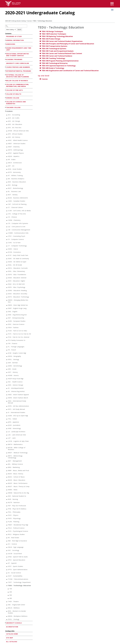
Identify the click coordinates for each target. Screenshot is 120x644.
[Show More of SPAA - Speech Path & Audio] (7, 557)
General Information (15, 40)
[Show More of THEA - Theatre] (7, 602)
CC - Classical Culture (15, 207)
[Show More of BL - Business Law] (7, 192)
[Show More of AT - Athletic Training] (7, 176)
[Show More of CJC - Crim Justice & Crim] (7, 227)
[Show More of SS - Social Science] (7, 573)
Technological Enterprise (55, 63)
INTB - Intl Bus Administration (18, 406)
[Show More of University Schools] (6, 623)
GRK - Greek (12, 369)
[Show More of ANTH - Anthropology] (7, 150)
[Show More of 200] (8, 592)
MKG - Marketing (14, 467)
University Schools (14, 623)
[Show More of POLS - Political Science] (7, 528)
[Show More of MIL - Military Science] (7, 464)
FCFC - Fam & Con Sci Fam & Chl (19, 334)
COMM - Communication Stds (18, 233)
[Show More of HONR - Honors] (7, 376)
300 (11, 595)
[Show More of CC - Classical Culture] (7, 208)
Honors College (13, 98)
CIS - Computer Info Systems (18, 223)
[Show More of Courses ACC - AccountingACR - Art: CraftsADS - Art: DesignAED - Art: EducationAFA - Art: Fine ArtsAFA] (6, 111)
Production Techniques (54, 34)
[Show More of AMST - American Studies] (7, 144)
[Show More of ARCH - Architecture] (7, 163)
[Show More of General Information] (6, 40)
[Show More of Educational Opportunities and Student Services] (6, 54)
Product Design (51, 39)
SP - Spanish (12, 563)
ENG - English (13, 312)
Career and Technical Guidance (57, 56)
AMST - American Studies (17, 144)
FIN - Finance (13, 343)
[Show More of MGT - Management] (7, 461)
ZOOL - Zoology (14, 619)
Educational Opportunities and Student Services (18, 55)
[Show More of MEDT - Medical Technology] (7, 453)
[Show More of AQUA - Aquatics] (7, 157)
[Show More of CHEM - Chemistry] (7, 220)
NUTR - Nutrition (14, 502)
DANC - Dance (13, 249)
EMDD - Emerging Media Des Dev (18, 301)
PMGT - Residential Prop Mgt (18, 525)
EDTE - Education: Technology (18, 297)
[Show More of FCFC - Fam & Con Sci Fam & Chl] (7, 334)
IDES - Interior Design (16, 385)
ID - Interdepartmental (16, 388)
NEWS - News (13, 490)
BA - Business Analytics (16, 179)
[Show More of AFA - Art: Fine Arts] (7, 128)
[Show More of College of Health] (6, 94)
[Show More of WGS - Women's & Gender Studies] (7, 611)
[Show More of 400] (8, 599)
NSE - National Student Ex (17, 496)
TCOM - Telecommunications (18, 579)
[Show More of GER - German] (7, 363)
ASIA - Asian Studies (15, 169)
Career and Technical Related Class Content (62, 53)
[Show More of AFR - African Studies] (7, 134)
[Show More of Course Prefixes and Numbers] (6, 67)
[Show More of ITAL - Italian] (7, 419)
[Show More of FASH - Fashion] (7, 328)
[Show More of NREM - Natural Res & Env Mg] (7, 493)
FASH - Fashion (13, 327)
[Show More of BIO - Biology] (7, 185)
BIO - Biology (13, 185)
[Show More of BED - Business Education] (7, 182)
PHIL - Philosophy (14, 512)
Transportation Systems (54, 46)
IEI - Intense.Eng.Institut (16, 391)
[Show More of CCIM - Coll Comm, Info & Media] (7, 211)
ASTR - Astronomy (14, 172)
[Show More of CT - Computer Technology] (7, 246)
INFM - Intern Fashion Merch (18, 398)
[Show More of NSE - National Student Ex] (7, 496)
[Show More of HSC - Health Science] (7, 382)
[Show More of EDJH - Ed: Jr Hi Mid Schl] (7, 284)
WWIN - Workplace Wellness (18, 616)
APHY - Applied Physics (16, 153)
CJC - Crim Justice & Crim (17, 227)
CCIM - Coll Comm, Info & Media (19, 211)
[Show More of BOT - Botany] (7, 195)
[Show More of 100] (8, 589)
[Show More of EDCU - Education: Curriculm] (7, 268)
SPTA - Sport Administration (18, 570)
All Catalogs (12, 642)
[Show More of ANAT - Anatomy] (7, 147)
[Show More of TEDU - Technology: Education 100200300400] (7, 586)
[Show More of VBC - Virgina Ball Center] (7, 605)
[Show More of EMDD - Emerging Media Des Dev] (7, 300)
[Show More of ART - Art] (7, 166)
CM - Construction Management (19, 230)
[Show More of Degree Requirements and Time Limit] (6, 48)
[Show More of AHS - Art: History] (7, 137)
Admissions (11, 44)
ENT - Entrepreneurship (16, 318)
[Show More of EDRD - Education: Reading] (7, 291)
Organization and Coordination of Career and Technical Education (70, 71)
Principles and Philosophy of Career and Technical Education (68, 44)
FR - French (12, 350)
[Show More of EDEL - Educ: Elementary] (7, 272)
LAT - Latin (12, 438)
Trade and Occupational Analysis (58, 51)
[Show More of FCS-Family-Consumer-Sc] (7, 341)
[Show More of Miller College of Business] (6, 80)
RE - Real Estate (14, 538)
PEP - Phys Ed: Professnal (17, 506)
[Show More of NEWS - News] (7, 490)
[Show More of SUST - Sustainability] (7, 576)
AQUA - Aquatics (14, 156)
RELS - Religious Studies (16, 534)
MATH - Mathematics (15, 444)
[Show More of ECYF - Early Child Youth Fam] (7, 256)
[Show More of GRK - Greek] (7, 369)
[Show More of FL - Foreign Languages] (7, 347)
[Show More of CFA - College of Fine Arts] (7, 214)
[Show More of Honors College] (6, 98)
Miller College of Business (17, 81)
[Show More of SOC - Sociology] (7, 551)
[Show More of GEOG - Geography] (7, 357)
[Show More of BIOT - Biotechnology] (7, 189)
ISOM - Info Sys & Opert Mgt (18, 416)
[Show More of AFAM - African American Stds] (7, 131)
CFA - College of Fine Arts (17, 214)
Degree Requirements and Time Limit (19, 49)
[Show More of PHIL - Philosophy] (7, 512)
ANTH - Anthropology (15, 150)
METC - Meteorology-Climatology (15, 457)
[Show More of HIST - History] (7, 373)
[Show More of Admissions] (6, 44)
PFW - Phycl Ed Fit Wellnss (17, 509)
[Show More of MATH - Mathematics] (7, 445)
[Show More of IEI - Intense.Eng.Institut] (7, 392)
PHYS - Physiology (14, 518)
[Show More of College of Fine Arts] (6, 90)
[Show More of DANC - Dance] (7, 249)
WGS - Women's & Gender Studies (17, 612)
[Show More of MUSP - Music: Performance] (7, 484)
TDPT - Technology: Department (19, 582)
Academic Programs (14, 59)
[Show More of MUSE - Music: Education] (7, 480)
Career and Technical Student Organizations (62, 41)
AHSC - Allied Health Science (18, 140)
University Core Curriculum (17, 63)
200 (11, 592)
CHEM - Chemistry (14, 220)
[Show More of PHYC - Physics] (7, 516)
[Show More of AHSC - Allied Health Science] (7, 141)
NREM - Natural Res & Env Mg (18, 493)
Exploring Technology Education (57, 36)
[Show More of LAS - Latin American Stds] (7, 435)
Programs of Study (14, 36)
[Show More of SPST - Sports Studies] (7, 567)
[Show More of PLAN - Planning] (7, 522)
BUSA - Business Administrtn (18, 198)
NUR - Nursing (13, 499)
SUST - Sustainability (15, 576)
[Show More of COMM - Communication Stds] (7, 233)
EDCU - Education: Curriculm (18, 268)
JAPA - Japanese (13, 422)
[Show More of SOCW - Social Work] (7, 554)
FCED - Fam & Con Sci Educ (18, 331)
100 (11, 589)
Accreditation (12, 627)
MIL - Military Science (15, 464)
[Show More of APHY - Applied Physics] (7, 153)
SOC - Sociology (14, 550)
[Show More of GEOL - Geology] (7, 360)
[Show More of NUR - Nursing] (7, 500)
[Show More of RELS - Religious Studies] (7, 535)
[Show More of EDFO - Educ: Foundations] (7, 275)
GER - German (13, 363)
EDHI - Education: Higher (17, 281)
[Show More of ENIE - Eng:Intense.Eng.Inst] (7, 315)
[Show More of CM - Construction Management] (7, 230)
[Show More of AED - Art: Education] (7, 125)
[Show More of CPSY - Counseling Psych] (7, 236)
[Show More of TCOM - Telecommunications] (7, 579)
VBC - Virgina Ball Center (17, 605)
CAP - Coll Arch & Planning (17, 204)
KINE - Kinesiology (14, 428)
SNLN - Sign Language (16, 547)
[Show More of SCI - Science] (7, 544)
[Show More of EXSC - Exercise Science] (7, 325)
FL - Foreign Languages (16, 347)
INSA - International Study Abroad (17, 402)
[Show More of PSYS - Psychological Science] (7, 531)
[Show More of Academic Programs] (6, 59)
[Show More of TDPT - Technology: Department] (7, 583)
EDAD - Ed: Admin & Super (17, 262)
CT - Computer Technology (17, 246)
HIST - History (13, 372)
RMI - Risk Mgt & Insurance (17, 541)
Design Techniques (52, 31)
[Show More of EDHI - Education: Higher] (7, 281)
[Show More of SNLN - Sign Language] (7, 547)
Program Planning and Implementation (60, 61)
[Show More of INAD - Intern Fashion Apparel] (7, 395)
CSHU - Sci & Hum (14, 243)
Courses (29, 21)
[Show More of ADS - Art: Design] (7, 121)
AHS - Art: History (14, 137)
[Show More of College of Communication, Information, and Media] (6, 84)
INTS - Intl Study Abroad (16, 409)
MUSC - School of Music (16, 477)
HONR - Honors (13, 375)
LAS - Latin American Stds (17, 435)
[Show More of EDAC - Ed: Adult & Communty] (7, 259)
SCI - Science (12, 544)
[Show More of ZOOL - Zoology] (7, 620)
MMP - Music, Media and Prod (18, 471)
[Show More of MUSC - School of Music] (7, 477)
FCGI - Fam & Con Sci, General (19, 337)
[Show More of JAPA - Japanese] (7, 422)
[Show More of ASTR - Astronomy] (7, 173)
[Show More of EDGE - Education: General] (7, 278)
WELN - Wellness (14, 608)
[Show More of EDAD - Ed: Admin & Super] (7, 262)
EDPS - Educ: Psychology (17, 287)
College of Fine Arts (14, 90)
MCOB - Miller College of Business (17, 449)
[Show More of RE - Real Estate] (7, 538)
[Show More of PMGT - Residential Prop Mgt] (7, 525)
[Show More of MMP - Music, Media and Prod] (7, 471)
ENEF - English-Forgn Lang (17, 308)
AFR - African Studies (15, 134)
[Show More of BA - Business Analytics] (7, 179)
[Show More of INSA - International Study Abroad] (7, 401)
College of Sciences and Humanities (16, 103)
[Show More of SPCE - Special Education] (7, 560)
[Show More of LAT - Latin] (7, 438)
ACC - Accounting (14, 115)
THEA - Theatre (13, 601)
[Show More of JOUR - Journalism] (7, 425)
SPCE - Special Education (17, 560)
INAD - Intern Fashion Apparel (18, 395)
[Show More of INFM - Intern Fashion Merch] (7, 398)
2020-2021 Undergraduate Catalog (15, 21)
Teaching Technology (53, 58)
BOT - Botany (13, 195)
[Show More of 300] (8, 595)
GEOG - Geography (14, 356)
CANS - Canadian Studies (17, 201)
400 (11, 598)
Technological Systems (54, 49)
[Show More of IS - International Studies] (7, 413)
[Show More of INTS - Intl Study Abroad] (7, 410)
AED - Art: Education (15, 124)
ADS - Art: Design (14, 121)
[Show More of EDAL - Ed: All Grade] (7, 265)
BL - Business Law (14, 191)
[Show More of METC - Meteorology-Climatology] (7, 456)
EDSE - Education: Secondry (18, 294)
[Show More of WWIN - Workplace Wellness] (7, 616)
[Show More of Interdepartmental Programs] (6, 71)
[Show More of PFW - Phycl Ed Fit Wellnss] (7, 509)
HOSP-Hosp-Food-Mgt (16, 379)
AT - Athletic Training (15, 175)
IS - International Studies (17, 412)
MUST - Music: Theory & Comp (19, 486)
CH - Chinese (12, 217)
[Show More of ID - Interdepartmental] (7, 388)
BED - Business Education (17, 182)
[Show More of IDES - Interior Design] (7, 385)
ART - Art (11, 166)
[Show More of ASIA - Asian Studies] (7, 169)
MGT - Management (15, 461)
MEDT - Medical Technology (18, 453)
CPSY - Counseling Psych (17, 236)
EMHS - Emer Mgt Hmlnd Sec (18, 305)
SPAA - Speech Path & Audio (18, 557)
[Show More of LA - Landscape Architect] (7, 432)
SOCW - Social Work (15, 554)
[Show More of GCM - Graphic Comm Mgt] (7, 353)
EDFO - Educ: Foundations (17, 275)
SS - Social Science (14, 573)
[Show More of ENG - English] (7, 312)
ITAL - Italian (12, 419)
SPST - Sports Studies (16, 566)
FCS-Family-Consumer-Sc (17, 340)
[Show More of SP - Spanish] (7, 563)
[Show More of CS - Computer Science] (7, 240)
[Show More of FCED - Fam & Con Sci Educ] (7, 331)
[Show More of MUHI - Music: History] (7, 474)
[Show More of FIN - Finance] (7, 344)
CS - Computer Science (16, 239)
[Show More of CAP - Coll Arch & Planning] (7, 205)
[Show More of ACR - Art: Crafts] (7, 118)
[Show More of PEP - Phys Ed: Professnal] (7, 506)
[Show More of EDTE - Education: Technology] (7, 297)
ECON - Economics (14, 252)
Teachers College (13, 107)
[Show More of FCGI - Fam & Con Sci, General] (7, 337)
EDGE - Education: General (17, 278)
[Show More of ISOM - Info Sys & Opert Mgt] (7, 416)
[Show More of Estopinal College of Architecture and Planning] (6, 75)
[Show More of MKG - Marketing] (7, 468)
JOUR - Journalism (14, 425)
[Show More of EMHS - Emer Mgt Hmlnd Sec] (7, 305)
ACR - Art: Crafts (14, 118)
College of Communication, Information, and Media (17, 85)
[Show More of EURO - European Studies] (7, 321)
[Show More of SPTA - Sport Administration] (7, 570)
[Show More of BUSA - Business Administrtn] (7, 198)
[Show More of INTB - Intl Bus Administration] (7, 406)
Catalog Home (12, 634)
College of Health (14, 94)
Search (19, 30)
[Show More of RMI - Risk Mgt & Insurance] (7, 541)
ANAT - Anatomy (14, 147)
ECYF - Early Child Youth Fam (18, 255)
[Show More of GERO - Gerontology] (7, 366)
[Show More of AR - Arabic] (7, 160)
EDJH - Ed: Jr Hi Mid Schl (16, 284)
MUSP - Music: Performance (18, 483)
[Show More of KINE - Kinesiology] (7, 429)
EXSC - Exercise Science (16, 324)
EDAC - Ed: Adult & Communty (18, 259)
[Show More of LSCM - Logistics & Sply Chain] (7, 441)
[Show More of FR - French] (7, 350)
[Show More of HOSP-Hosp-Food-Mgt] (7, 379)
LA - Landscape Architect (17, 432)
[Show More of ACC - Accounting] (7, 115)
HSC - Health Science (15, 382)
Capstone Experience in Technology (59, 66)
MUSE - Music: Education (17, 480)
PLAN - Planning (14, 522)
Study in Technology (53, 68)
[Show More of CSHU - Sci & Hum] (7, 243)
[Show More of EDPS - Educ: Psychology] (7, 288)
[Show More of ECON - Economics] (7, 252)
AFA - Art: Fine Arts (15, 128)
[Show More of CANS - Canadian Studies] (7, 201)
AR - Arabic (12, 159)
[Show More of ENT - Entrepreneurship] (7, 318)
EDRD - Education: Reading (17, 290)
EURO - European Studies (17, 321)
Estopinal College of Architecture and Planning (18, 76)
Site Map (10, 638)
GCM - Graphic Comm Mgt (17, 353)
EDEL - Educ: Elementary (16, 271)
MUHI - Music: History (16, 474)
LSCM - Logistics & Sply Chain (18, 441)
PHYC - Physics (13, 515)
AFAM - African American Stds (18, 131)
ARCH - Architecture (15, 163)
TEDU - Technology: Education (19, 586)
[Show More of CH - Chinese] (7, 217)
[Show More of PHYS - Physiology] (7, 519)
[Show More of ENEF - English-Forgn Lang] (7, 309)
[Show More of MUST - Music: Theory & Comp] (7, 487)
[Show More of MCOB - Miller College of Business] (7, 448)
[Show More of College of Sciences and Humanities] (6, 102)
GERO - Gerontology (15, 366)
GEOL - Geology (13, 359)
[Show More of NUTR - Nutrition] (7, 503)
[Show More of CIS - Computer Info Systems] (7, 224)
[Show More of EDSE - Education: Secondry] (7, 294)
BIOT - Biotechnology (16, 188)
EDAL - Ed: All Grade (15, 265)
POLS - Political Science (16, 528)
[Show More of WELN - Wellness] (7, 608)
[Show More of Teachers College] (6, 107)
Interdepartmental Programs (19, 71)
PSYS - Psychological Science (18, 531)
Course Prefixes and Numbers (18, 67)
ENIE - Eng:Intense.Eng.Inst (17, 315)
